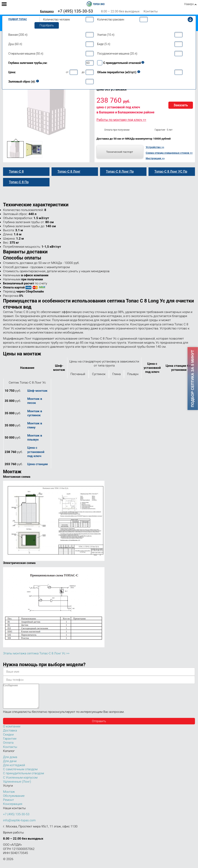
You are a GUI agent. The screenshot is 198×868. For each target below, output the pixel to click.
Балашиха (47, 11)
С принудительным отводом (24, 778)
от (67, 72)
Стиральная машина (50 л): (26, 54)
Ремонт (9, 805)
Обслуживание (14, 801)
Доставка (10, 735)
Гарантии (10, 743)
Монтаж (9, 797)
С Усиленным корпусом (20, 782)
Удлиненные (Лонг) (17, 786)
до (83, 72)
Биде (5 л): (104, 44)
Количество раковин (111, 19)
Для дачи (10, 766)
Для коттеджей (14, 770)
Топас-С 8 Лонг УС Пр (171, 172)
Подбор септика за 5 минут (193, 379)
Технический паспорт (120, 152)
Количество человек (57, 19)
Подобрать (47, 25)
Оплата (8, 748)
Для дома (10, 762)
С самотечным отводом (20, 774)
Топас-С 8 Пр (19, 182)
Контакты (151, 11)
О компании (12, 731)
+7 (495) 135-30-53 (75, 11)
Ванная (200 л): (18, 35)
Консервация (13, 809)
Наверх (189, 4)
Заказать (181, 105)
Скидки (8, 739)
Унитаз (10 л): (106, 35)
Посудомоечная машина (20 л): (117, 54)
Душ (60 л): (15, 44)
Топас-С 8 (16, 172)
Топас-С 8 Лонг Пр (120, 172)
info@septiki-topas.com (19, 825)
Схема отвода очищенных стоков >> (169, 153)
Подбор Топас (18, 19)
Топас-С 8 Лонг (69, 172)
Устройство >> (155, 147)
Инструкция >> (155, 158)
